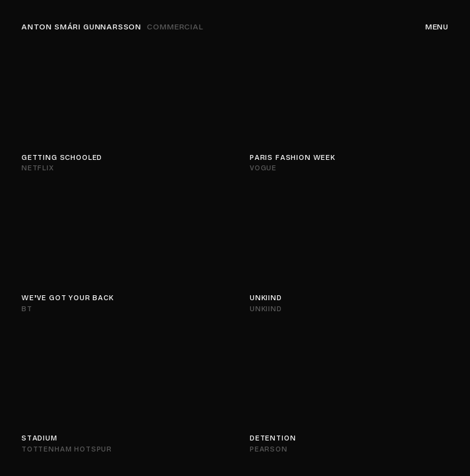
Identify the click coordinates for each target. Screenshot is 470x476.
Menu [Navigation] (437, 27)
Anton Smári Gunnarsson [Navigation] (113, 27)
